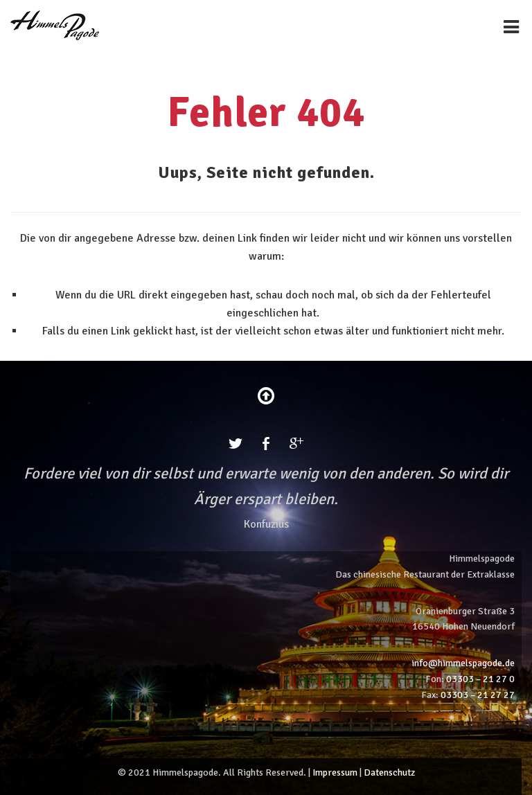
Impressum (335, 772)
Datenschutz (389, 772)
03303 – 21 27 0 (480, 679)
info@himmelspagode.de (463, 663)
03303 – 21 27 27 (478, 695)
